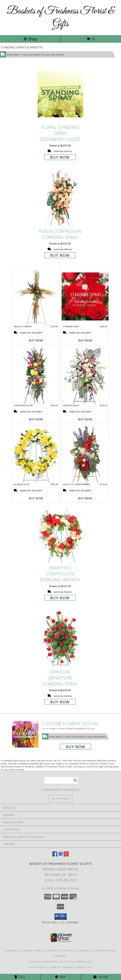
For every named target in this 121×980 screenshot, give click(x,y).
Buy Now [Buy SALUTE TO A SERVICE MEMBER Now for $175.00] (85, 498)
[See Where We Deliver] (60, 799)
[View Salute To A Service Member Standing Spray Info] (85, 454)
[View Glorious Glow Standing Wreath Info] (36, 454)
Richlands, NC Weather (43, 962)
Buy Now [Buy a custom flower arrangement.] (76, 747)
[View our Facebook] (55, 855)
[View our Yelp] (66, 855)
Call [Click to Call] (20, 977)
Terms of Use (84, 967)
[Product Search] (61, 780)
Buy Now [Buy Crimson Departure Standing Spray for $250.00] (60, 702)
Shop (30, 39)
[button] (61, 917)
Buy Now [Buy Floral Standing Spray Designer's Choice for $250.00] (60, 157)
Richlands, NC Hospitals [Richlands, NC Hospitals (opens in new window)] (60, 951)
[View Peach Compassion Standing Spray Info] (60, 198)
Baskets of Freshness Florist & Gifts (61, 18)
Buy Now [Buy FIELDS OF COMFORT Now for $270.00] (36, 340)
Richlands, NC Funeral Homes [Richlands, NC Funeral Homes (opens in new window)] (23, 951)
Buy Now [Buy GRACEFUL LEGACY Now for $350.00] (85, 419)
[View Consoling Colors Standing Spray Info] (36, 375)
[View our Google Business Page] (60, 855)
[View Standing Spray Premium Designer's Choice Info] (85, 296)
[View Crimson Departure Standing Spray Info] (60, 639)
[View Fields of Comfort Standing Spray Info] (36, 296)
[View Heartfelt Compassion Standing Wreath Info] (60, 535)
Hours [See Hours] (101, 977)
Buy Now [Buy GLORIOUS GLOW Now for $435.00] (36, 498)
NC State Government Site (76, 962)
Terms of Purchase (61, 967)
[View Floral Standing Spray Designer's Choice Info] (60, 94)
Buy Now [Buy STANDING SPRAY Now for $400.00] (85, 340)
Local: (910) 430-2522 (60, 880)
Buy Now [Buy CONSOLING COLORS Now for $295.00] (36, 419)
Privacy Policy (38, 967)
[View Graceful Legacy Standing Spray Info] (85, 375)
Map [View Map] (60, 977)
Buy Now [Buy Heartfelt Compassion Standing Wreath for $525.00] (60, 598)
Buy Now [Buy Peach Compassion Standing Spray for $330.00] (60, 255)
